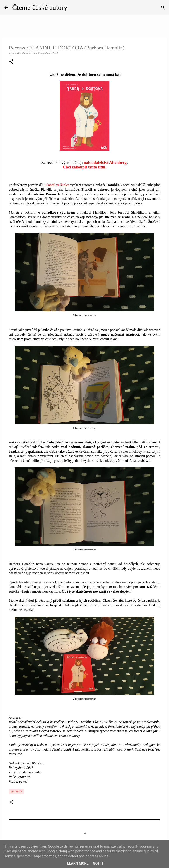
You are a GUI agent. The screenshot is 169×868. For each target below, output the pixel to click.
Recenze (16, 792)
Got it (98, 863)
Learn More (78, 863)
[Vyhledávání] (163, 8)
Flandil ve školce (57, 185)
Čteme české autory (40, 7)
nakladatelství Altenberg (105, 162)
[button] (11, 62)
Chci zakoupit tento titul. (84, 167)
